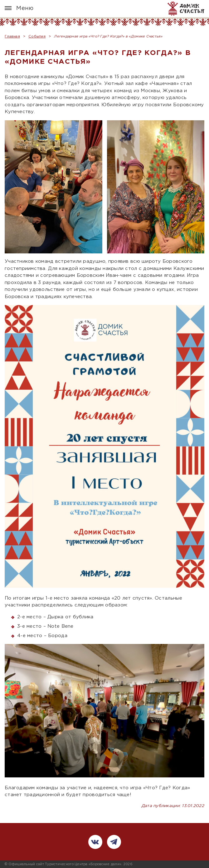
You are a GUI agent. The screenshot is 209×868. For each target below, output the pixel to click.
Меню (19, 8)
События (37, 37)
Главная (12, 37)
